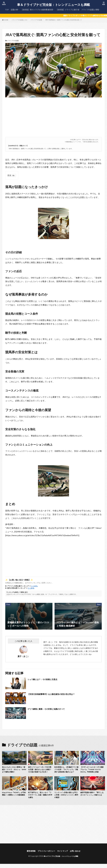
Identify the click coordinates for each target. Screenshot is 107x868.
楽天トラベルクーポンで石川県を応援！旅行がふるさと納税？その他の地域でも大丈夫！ (40, 771)
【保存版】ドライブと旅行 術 (68, 10)
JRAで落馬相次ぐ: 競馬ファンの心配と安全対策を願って (64, 20)
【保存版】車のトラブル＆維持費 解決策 (37, 10)
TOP (7, 10)
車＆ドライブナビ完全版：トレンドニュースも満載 (53, 5)
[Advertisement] (53, 118)
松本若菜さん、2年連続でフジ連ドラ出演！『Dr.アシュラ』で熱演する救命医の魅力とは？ (66, 771)
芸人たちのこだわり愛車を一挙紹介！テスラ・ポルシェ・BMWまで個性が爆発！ (14, 770)
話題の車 (14, 10)
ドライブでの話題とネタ (19, 20)
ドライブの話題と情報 (90, 10)
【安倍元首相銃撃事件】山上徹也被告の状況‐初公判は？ (56, 694)
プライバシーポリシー (46, 856)
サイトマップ (63, 856)
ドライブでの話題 (36, 20)
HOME (6, 20)
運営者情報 (29, 856)
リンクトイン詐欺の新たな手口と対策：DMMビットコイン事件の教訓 (66, 799)
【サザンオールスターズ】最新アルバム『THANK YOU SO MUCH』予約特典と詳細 (93, 770)
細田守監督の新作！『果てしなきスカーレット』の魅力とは (93, 799)
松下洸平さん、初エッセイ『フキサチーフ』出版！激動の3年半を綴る (40, 799)
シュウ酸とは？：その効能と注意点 (46, 679)
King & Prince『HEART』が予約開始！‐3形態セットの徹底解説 (14, 799)
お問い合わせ (77, 856)
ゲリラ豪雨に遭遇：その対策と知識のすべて (51, 709)
